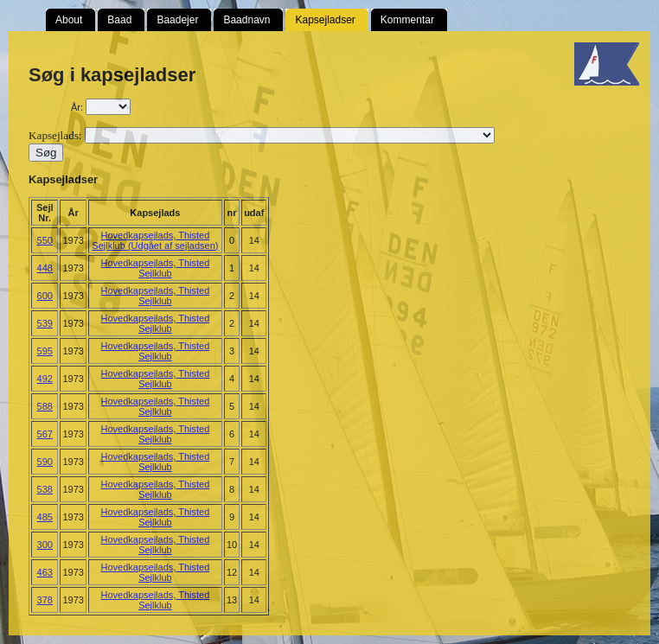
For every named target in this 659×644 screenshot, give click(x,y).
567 (45, 434)
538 (45, 489)
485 (45, 517)
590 (45, 462)
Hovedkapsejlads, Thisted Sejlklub (156, 268)
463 (45, 572)
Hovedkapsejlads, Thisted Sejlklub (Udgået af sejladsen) (155, 240)
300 (45, 545)
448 (45, 268)
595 (45, 351)
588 (45, 406)
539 (45, 323)
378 (45, 600)
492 (45, 379)
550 (45, 240)
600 (45, 296)
